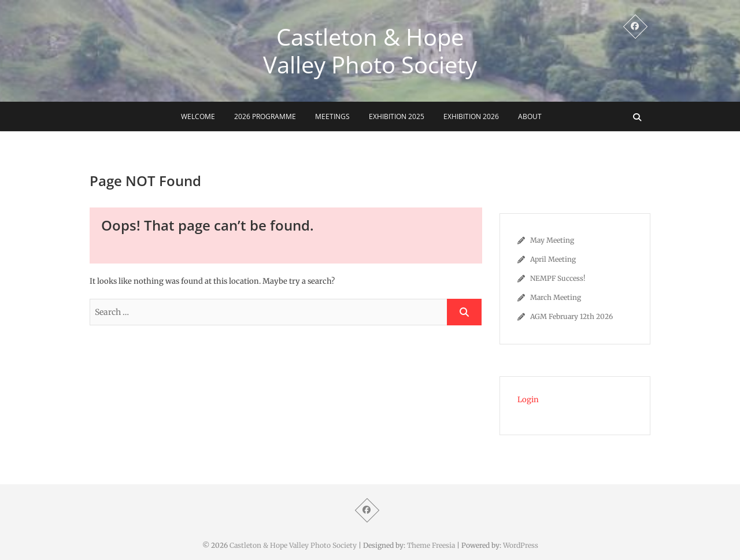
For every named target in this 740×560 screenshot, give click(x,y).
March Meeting (556, 297)
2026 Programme (265, 116)
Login (528, 400)
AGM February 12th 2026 (571, 316)
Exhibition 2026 (471, 116)
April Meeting (553, 259)
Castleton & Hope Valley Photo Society (370, 51)
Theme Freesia (431, 545)
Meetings (332, 116)
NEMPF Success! (558, 278)
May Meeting (552, 240)
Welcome (198, 116)
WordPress (521, 545)
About (530, 116)
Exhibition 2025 (397, 116)
